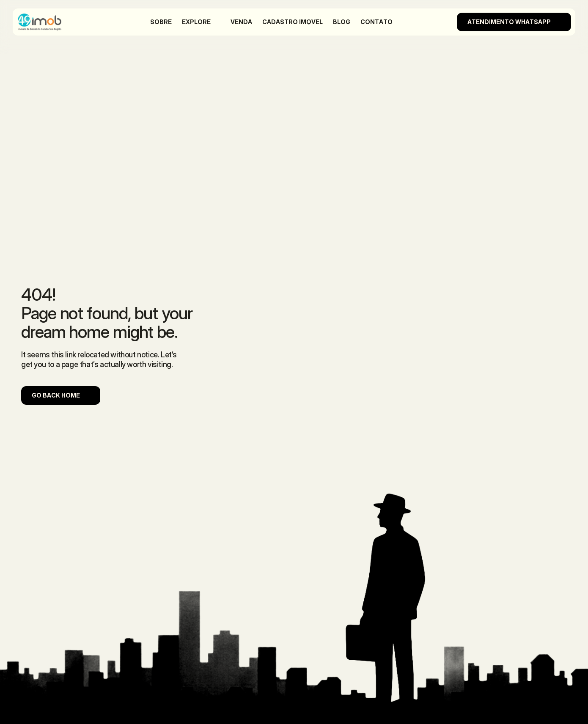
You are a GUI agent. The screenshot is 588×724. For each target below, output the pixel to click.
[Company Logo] (49, 22)
